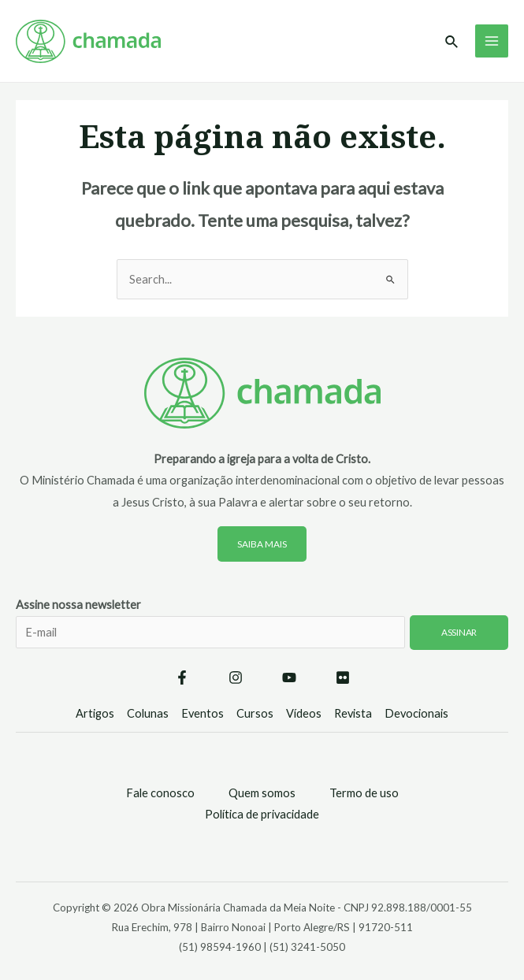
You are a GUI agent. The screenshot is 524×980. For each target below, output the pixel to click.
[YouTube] (289, 677)
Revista (353, 713)
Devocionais (416, 713)
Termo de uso (364, 793)
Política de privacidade (262, 814)
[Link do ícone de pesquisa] (452, 42)
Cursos (255, 713)
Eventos (203, 713)
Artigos (95, 713)
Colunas (148, 713)
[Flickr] (343, 677)
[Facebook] (182, 677)
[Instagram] (236, 677)
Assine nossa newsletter (262, 633)
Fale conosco (160, 793)
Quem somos (262, 793)
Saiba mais (262, 544)
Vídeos (304, 713)
